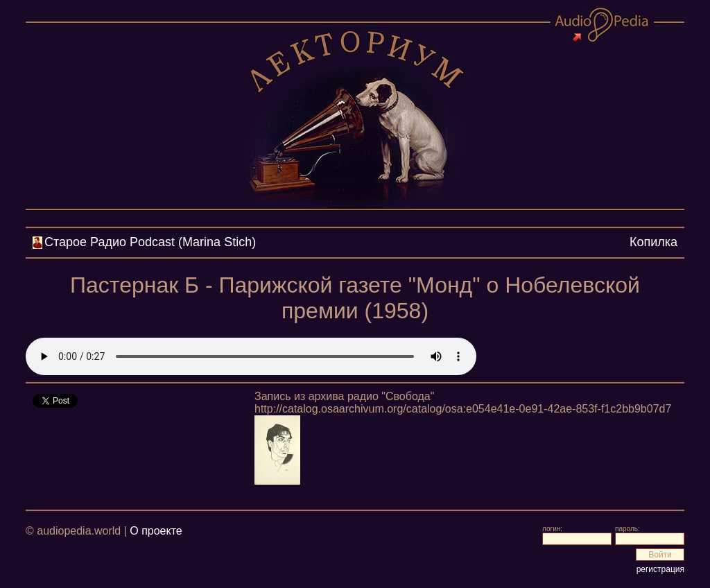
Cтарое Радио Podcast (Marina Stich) (150, 242)
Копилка (653, 242)
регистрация (660, 569)
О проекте (156, 531)
